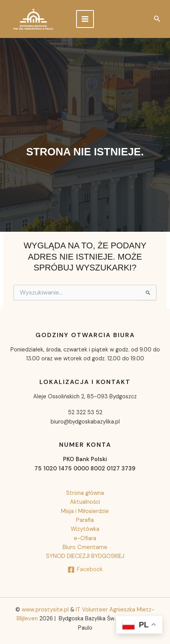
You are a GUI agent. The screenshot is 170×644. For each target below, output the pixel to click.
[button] (157, 19)
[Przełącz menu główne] (85, 19)
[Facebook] (85, 570)
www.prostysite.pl (46, 610)
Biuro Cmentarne (85, 547)
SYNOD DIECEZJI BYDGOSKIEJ (85, 556)
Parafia (85, 520)
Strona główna (85, 493)
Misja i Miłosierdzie (85, 511)
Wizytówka (85, 529)
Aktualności (85, 502)
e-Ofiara (85, 538)
